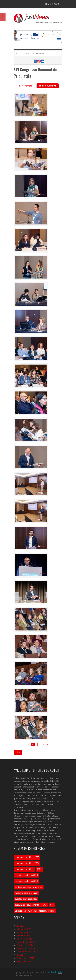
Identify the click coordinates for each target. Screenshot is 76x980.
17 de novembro (24, 86)
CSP (52, 905)
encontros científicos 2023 (27, 857)
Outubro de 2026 (25, 945)
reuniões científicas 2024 (26, 875)
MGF (39, 869)
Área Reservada (52, 4)
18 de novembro (48, 86)
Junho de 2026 (24, 932)
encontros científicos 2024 (27, 863)
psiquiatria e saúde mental (27, 905)
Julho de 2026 (23, 935)
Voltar (18, 752)
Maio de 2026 (23, 929)
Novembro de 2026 (26, 948)
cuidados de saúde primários (29, 887)
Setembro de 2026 (26, 942)
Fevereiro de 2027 (26, 958)
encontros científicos (25, 869)
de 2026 (21, 926)
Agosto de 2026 (24, 939)
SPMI (45, 905)
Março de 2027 (24, 961)
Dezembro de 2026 (26, 952)
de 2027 (21, 955)
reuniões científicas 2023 (26, 881)
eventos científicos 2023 (26, 899)
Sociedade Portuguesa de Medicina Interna (35, 911)
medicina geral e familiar (26, 893)
